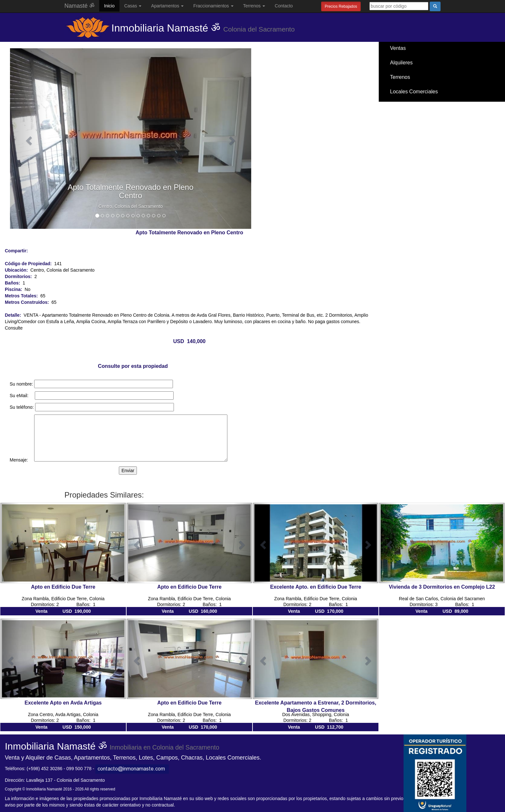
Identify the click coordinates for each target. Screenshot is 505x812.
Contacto (284, 6)
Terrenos (400, 77)
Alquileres (401, 63)
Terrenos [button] (254, 6)
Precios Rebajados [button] (341, 6)
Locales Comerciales (414, 92)
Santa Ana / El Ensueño (417, 106)
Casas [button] (133, 6)
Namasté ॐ (79, 6)
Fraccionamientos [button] (213, 6)
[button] (28, 139)
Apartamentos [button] (167, 6)
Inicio (109, 6)
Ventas (398, 48)
